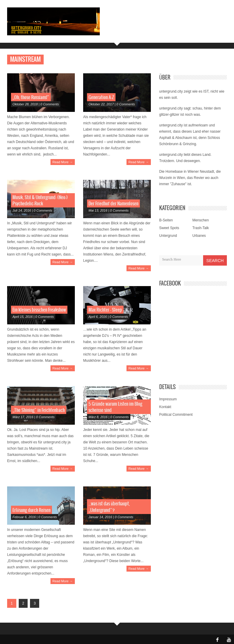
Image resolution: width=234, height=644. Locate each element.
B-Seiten (166, 220)
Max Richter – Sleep (105, 310)
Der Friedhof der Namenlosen (113, 204)
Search (215, 261)
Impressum (168, 399)
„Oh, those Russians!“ (31, 97)
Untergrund (168, 236)
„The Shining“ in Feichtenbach (39, 410)
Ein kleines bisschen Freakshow (39, 310)
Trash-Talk (201, 228)
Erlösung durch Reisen (31, 510)
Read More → (63, 162)
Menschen (201, 220)
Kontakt (165, 407)
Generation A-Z (101, 97)
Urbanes (199, 236)
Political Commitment (176, 415)
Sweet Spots (169, 228)
